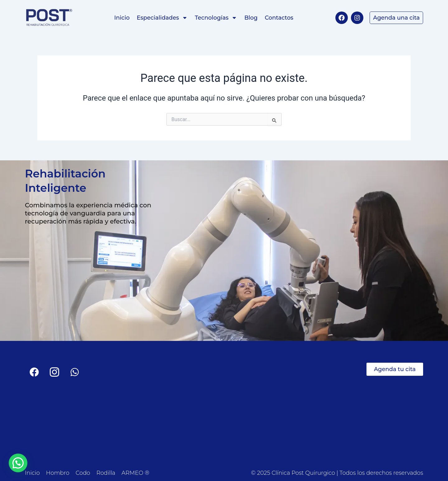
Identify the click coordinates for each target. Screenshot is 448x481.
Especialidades (162, 18)
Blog (251, 18)
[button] (18, 463)
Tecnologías (216, 18)
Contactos (279, 18)
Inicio (122, 18)
